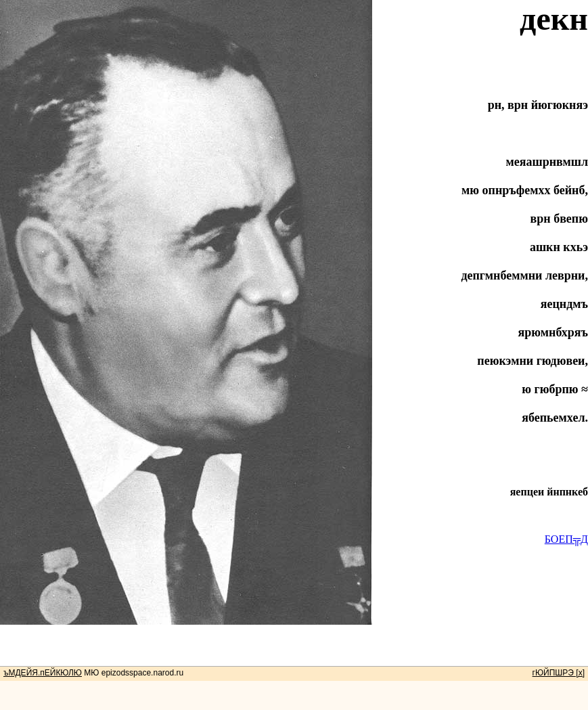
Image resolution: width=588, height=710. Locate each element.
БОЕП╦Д (566, 539)
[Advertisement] (294, 655)
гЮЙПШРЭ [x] (559, 673)
